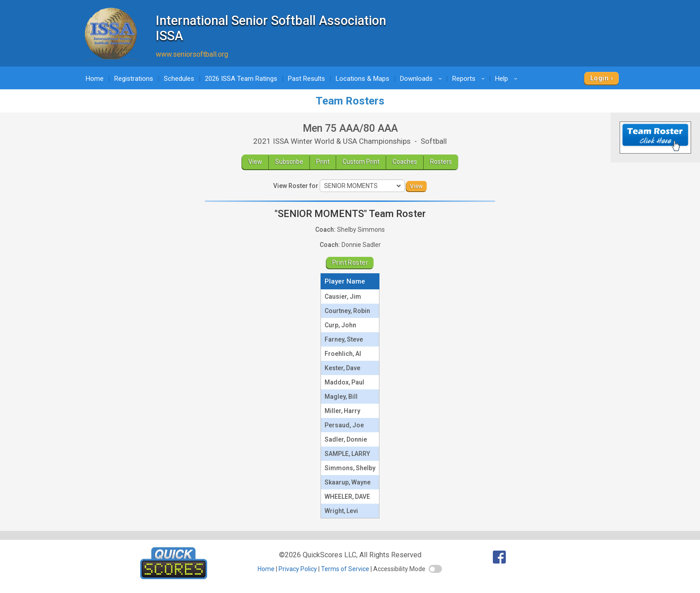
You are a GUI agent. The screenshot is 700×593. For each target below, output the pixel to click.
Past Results (306, 79)
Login (599, 78)
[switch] (435, 569)
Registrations (134, 79)
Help (508, 79)
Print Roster (350, 263)
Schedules (179, 79)
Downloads (422, 79)
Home (95, 79)
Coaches (405, 162)
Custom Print (361, 162)
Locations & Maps (362, 79)
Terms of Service (345, 569)
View (255, 162)
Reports (470, 79)
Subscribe (289, 162)
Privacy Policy (298, 569)
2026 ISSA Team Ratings (241, 79)
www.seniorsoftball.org (192, 54)
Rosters (441, 162)
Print (323, 162)
